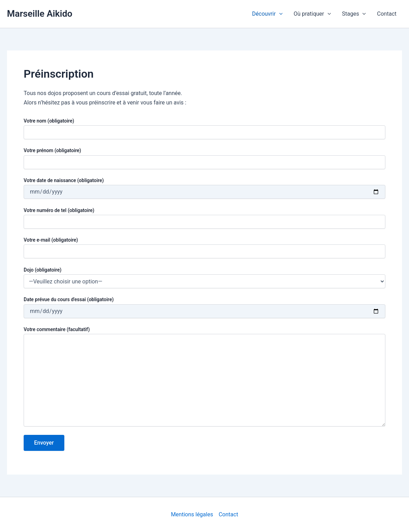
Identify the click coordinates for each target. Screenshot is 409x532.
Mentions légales (192, 514)
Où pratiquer (312, 14)
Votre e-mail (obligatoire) (205, 248)
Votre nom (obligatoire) (205, 129)
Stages (354, 14)
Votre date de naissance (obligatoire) (205, 188)
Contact (387, 14)
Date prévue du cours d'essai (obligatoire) (205, 307)
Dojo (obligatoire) (43, 270)
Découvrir (267, 14)
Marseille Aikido (40, 14)
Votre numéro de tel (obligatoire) (205, 218)
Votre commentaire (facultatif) (205, 377)
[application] (279, 14)
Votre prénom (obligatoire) (205, 158)
